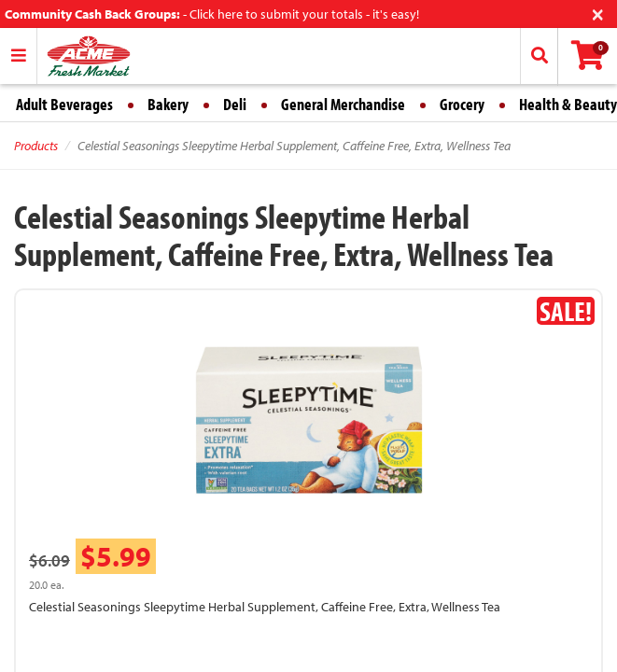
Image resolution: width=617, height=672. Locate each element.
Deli (235, 104)
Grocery (462, 104)
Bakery (168, 104)
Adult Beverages (64, 104)
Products (36, 146)
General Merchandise (343, 104)
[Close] (598, 13)
